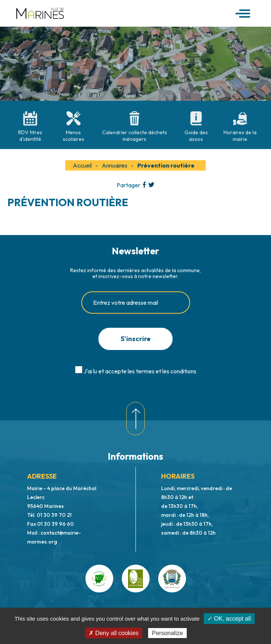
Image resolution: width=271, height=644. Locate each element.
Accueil (82, 165)
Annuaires (115, 165)
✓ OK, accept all (229, 619)
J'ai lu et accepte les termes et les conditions (140, 371)
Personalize (167, 633)
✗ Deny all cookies (114, 633)
